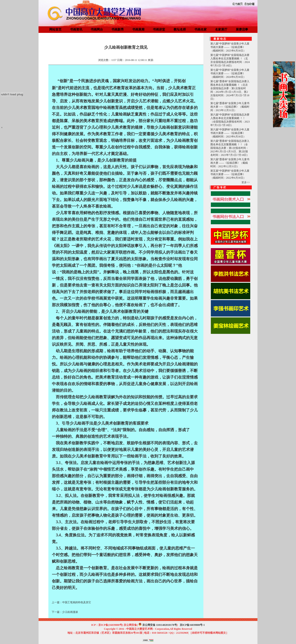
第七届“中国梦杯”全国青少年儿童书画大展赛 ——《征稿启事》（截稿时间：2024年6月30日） (230, 73)
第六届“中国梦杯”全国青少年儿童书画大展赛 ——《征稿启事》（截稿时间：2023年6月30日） (230, 133)
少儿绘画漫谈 (70, 612)
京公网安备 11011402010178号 (160, 625)
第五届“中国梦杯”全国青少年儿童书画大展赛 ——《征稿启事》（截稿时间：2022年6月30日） (230, 174)
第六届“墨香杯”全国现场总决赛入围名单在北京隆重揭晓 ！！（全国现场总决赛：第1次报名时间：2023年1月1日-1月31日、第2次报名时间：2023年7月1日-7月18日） (230, 148)
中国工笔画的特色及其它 (77, 602)
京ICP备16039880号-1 (192, 625)
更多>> (246, 182)
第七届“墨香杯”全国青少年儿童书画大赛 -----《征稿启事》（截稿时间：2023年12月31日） (230, 107)
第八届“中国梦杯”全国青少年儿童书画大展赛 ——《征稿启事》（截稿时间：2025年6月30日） (230, 47)
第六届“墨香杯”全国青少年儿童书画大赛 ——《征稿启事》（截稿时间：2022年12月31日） (230, 163)
